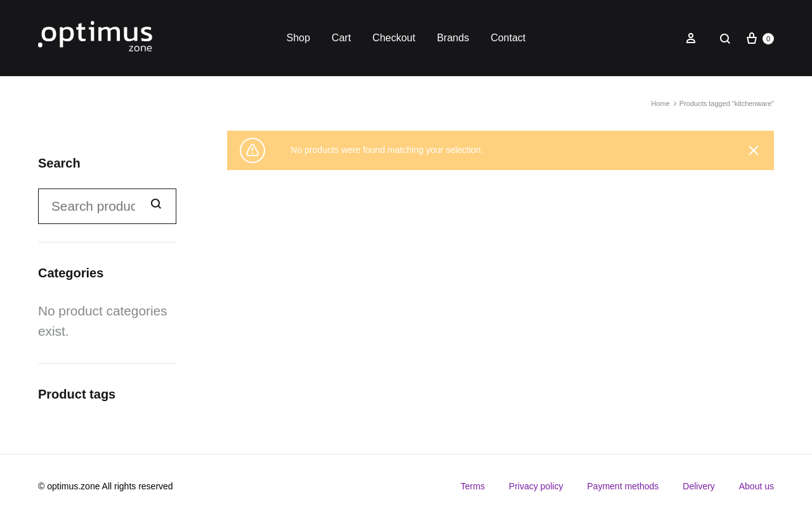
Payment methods (623, 486)
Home (660, 103)
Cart (341, 38)
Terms (473, 486)
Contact (508, 38)
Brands (453, 38)
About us (756, 486)
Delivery (699, 486)
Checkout (394, 38)
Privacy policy (536, 486)
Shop (298, 38)
